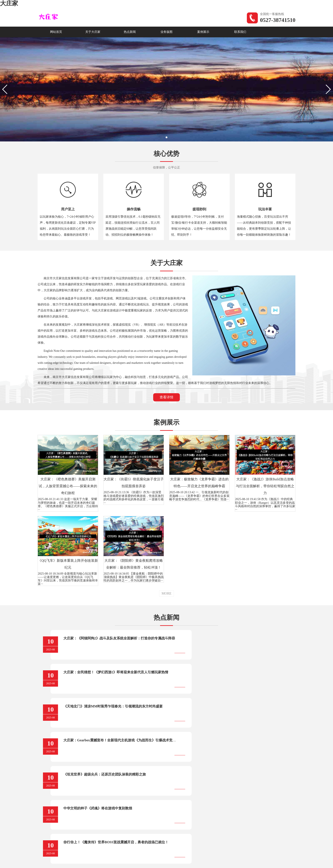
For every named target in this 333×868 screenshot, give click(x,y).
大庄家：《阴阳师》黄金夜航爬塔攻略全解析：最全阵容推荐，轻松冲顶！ (134, 564)
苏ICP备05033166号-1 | (162, 850)
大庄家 (9, 3)
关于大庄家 (93, 32)
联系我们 (240, 32)
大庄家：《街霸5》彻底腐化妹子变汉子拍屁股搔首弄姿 (134, 483)
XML (184, 850)
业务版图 (166, 32)
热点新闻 (130, 32)
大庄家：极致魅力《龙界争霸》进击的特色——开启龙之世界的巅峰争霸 (199, 483)
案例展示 (203, 32)
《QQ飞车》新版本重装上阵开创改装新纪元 (68, 564)
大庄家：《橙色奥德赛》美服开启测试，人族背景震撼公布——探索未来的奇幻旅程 (68, 486)
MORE (166, 593)
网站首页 (56, 32)
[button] (166, 137)
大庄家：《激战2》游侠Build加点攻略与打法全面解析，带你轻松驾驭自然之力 (265, 486)
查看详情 (166, 397)
